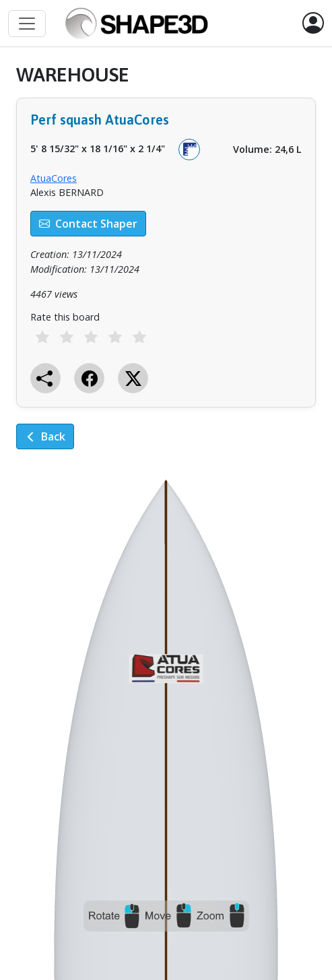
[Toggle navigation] (27, 24)
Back (45, 436)
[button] (313, 24)
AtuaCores (54, 178)
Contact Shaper (88, 224)
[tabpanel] (166, 266)
